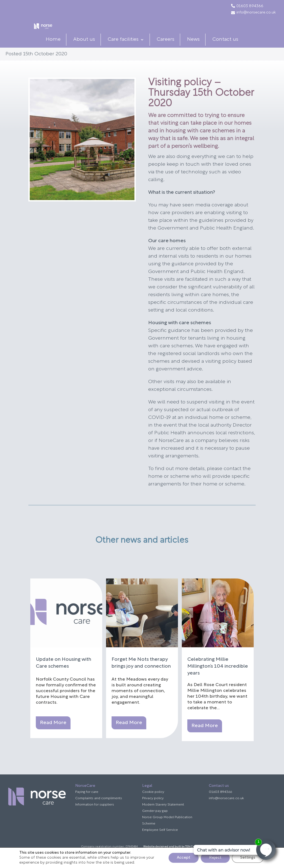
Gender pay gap (155, 822)
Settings (248, 858)
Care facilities (123, 50)
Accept (184, 858)
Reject (215, 858)
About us (84, 50)
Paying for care (87, 803)
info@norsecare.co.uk (253, 13)
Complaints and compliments (99, 809)
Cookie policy (153, 803)
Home (53, 50)
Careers (166, 50)
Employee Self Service (160, 841)
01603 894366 (250, 6)
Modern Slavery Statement (163, 815)
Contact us (225, 50)
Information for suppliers (95, 815)
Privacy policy (153, 809)
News (193, 50)
